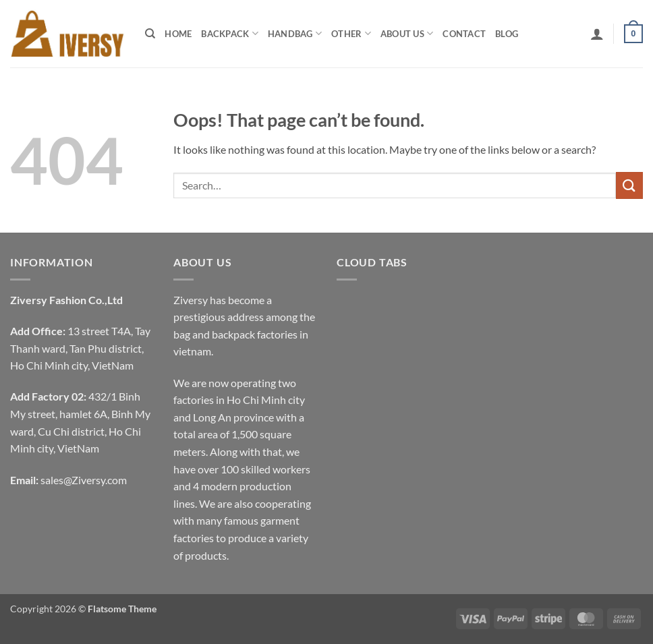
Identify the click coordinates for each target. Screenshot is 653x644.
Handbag (295, 33)
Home (178, 34)
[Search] (150, 34)
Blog (507, 34)
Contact (464, 34)
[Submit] (629, 185)
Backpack (230, 33)
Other (351, 33)
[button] (597, 34)
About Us (407, 33)
